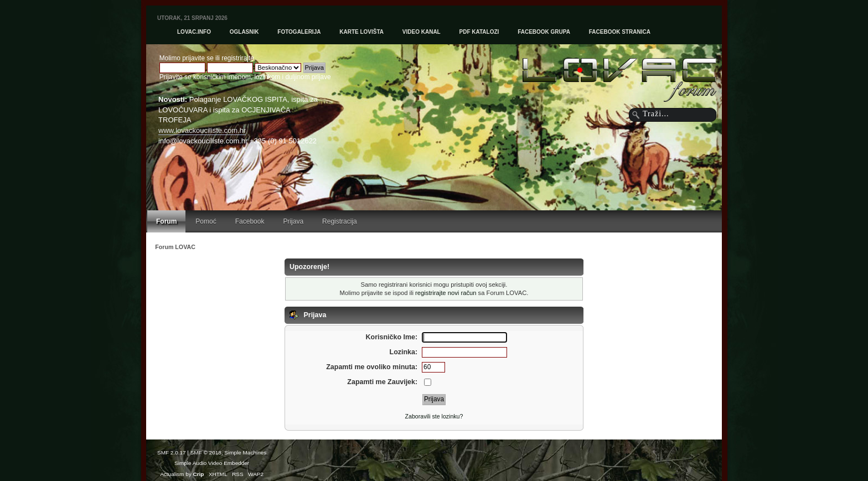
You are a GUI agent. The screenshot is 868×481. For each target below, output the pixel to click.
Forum (166, 221)
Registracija (340, 221)
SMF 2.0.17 (172, 452)
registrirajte (238, 58)
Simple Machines (245, 452)
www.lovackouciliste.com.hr (202, 130)
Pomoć (206, 221)
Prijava (293, 221)
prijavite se (198, 58)
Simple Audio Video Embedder (212, 463)
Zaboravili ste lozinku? (434, 416)
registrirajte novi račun (446, 293)
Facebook (250, 221)
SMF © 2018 (206, 452)
